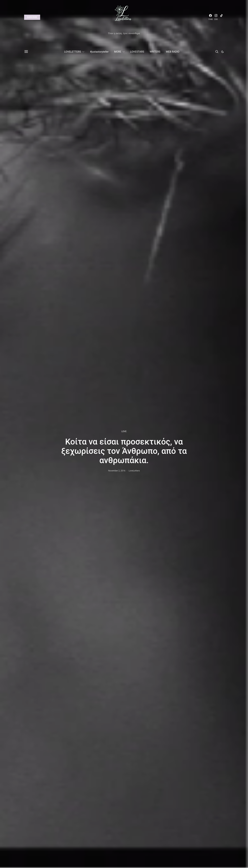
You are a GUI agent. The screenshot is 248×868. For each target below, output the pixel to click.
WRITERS (155, 52)
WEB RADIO (173, 52)
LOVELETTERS (73, 52)
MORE (118, 52)
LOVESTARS (137, 52)
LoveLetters (134, 471)
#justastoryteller (99, 52)
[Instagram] (216, 17)
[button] (223, 52)
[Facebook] (210, 17)
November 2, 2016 (117, 471)
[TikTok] (221, 17)
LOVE (124, 431)
